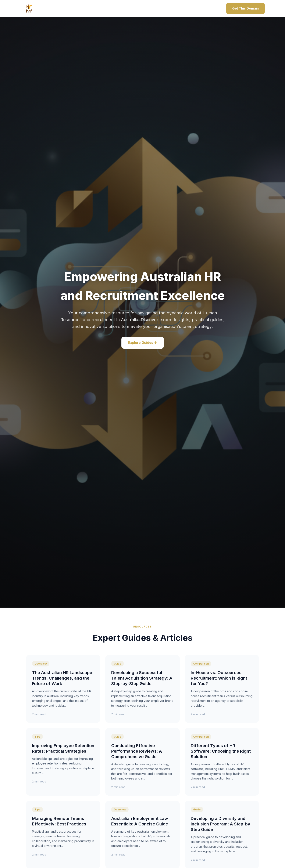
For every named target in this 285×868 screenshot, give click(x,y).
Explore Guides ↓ (143, 343)
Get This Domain (245, 8)
